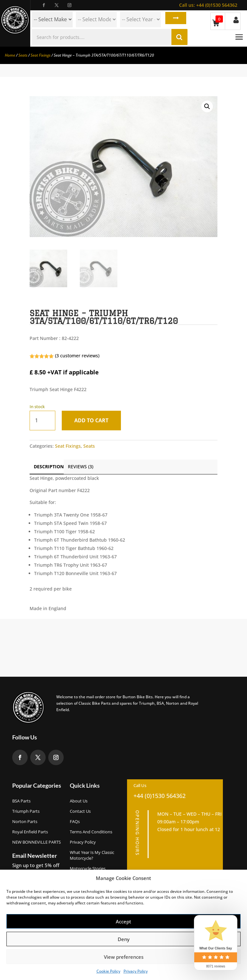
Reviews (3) (81, 467)
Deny (124, 939)
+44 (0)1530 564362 (208, 5)
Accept (123, 921)
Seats (23, 55)
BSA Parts (21, 801)
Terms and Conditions (91, 832)
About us (79, 801)
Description (49, 467)
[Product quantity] (42, 421)
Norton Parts (25, 821)
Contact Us (80, 811)
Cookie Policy (108, 971)
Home (10, 55)
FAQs (75, 821)
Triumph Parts (26, 811)
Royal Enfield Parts (30, 832)
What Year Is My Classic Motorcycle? (92, 855)
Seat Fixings (41, 55)
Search (174, 19)
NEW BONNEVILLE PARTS (37, 842)
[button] (207, 106)
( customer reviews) (77, 356)
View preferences (124, 957)
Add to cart (94, 420)
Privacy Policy (136, 971)
